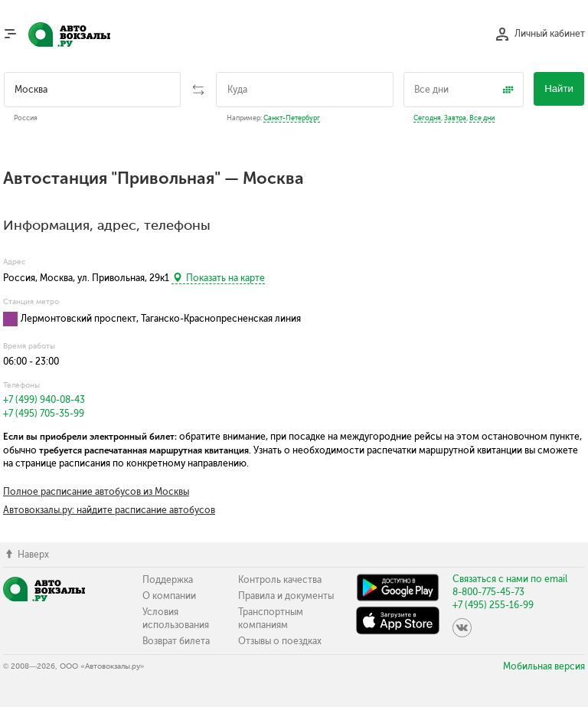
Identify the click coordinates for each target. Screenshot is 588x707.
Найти (559, 88)
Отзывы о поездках (280, 641)
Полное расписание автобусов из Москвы (96, 492)
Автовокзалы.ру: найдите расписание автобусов (109, 510)
